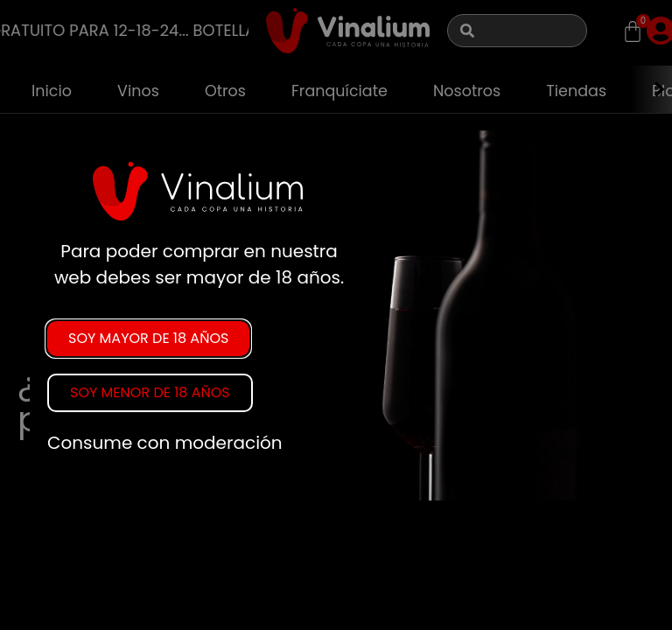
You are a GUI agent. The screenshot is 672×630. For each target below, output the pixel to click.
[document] (336, 315)
